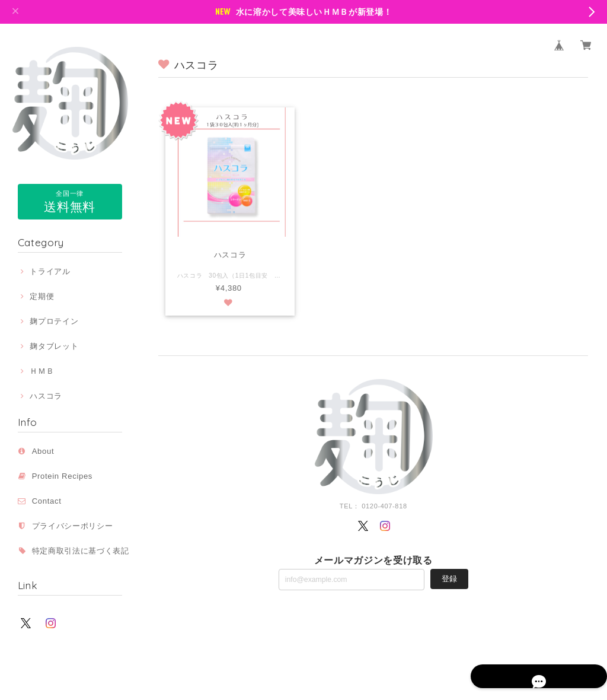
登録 (449, 579)
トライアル (50, 271)
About (43, 451)
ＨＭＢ (42, 371)
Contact (47, 501)
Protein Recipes (66, 476)
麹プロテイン (54, 321)
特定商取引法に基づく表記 (81, 551)
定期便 (42, 296)
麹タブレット (54, 346)
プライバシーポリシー (73, 526)
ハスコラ (46, 396)
